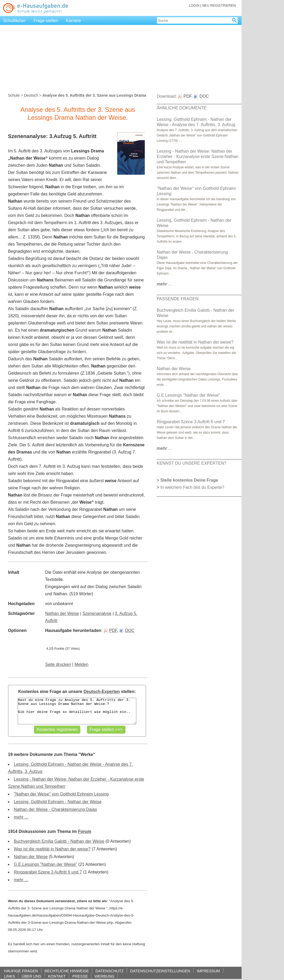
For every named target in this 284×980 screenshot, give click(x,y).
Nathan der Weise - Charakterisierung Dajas (55, 809)
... (164, 284)
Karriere (74, 21)
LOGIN (194, 5)
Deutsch (31, 95)
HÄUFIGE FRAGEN (21, 971)
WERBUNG (104, 976)
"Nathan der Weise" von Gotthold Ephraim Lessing (61, 794)
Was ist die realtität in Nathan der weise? (52, 849)
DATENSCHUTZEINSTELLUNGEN (160, 971)
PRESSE (80, 976)
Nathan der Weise (62, 613)
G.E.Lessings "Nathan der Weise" (45, 864)
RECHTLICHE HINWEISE (67, 971)
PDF (110, 630)
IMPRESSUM (208, 971)
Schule (14, 95)
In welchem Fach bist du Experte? (192, 487)
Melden (81, 664)
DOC (127, 630)
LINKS (10, 976)
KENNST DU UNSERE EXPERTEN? (192, 463)
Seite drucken (58, 664)
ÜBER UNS (32, 976)
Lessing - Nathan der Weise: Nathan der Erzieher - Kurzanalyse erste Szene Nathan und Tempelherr (198, 157)
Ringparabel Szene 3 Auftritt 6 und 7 (48, 872)
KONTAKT (57, 976)
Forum (85, 831)
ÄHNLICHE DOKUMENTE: (182, 108)
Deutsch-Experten (102, 692)
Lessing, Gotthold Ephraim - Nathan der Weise (58, 802)
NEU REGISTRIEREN (219, 5)
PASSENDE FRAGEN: (178, 299)
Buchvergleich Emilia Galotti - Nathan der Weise (59, 841)
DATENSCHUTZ (110, 971)
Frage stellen (46, 21)
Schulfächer (14, 21)
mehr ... (21, 817)
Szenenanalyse (97, 613)
